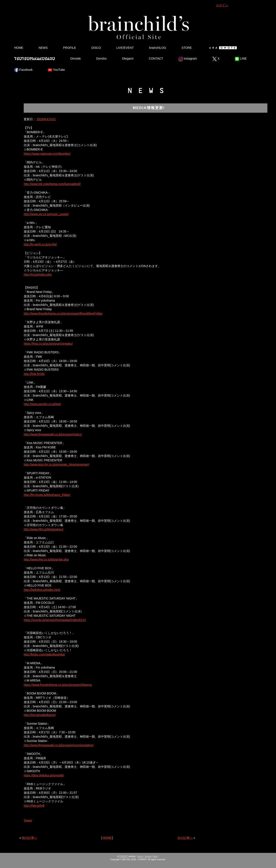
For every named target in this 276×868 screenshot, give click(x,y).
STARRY (123, 856)
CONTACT (156, 58)
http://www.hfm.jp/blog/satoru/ (44, 529)
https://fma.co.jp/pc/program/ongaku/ (48, 344)
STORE (187, 48)
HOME (19, 48)
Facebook (23, 70)
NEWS (43, 48)
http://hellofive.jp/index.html (42, 590)
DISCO (96, 48)
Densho (101, 58)
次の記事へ (185, 838)
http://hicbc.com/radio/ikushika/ (44, 655)
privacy (148, 856)
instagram (188, 59)
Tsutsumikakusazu (34, 58)
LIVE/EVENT (125, 48)
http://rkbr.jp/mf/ (34, 806)
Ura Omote (222, 48)
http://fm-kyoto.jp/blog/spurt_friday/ (47, 495)
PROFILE (69, 48)
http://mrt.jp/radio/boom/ (40, 715)
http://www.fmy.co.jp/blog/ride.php (46, 560)
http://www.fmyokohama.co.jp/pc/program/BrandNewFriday (63, 313)
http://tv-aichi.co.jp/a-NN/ (40, 244)
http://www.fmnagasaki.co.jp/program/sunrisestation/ (59, 745)
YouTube (56, 70)
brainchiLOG (158, 48)
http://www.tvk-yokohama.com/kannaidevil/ (52, 184)
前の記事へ (30, 838)
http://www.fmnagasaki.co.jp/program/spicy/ (53, 434)
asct (155, 856)
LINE (241, 59)
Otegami (128, 58)
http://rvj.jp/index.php (38, 275)
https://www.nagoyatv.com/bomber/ (47, 154)
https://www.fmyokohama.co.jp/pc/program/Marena (58, 685)
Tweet (28, 821)
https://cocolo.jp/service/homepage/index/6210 (55, 620)
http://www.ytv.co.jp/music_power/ (46, 214)
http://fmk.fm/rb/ (34, 374)
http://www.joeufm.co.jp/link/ (42, 404)
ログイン (222, 5)
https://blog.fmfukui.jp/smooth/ (44, 775)
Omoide (76, 58)
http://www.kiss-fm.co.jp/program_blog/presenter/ (56, 465)
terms (140, 856)
